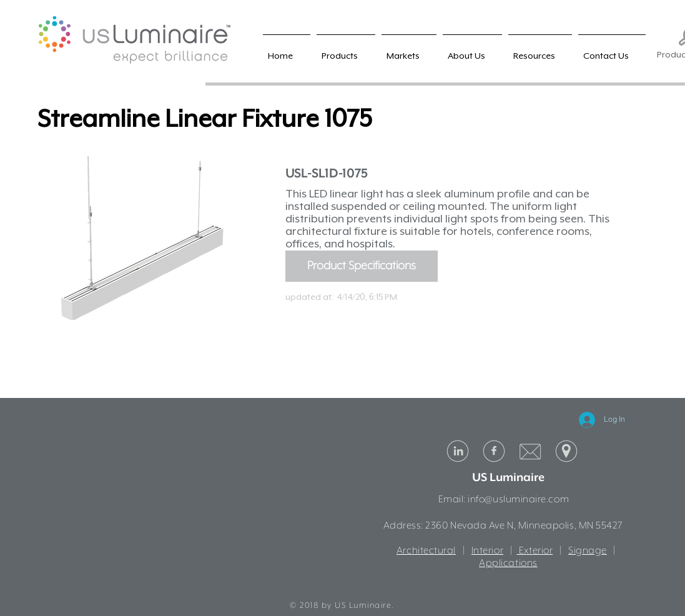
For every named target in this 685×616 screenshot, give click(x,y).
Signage (588, 551)
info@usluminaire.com (518, 500)
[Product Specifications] (362, 266)
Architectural (426, 551)
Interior (487, 551)
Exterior (535, 551)
